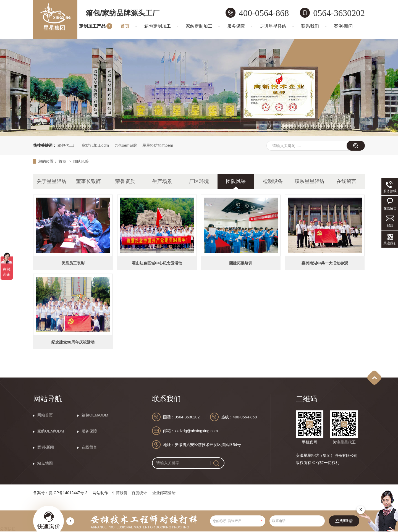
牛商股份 (120, 493)
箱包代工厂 (67, 145)
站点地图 (45, 463)
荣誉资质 (125, 181)
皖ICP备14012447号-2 (68, 493)
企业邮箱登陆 (164, 493)
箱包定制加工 (158, 26)
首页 (125, 26)
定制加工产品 (92, 26)
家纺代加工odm (95, 145)
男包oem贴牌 (126, 145)
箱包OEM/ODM (95, 415)
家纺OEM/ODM (51, 431)
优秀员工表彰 (73, 263)
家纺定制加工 (199, 26)
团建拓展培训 (241, 263)
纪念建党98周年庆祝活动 (73, 342)
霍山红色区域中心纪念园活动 (157, 263)
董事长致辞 (88, 181)
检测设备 (273, 181)
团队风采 (81, 161)
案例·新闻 (343, 26)
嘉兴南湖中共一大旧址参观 (325, 263)
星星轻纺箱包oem (158, 145)
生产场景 (162, 181)
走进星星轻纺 (273, 26)
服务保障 (236, 26)
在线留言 (346, 181)
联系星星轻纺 (310, 181)
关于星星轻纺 (52, 181)
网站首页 (45, 415)
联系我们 (310, 26)
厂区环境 (199, 181)
